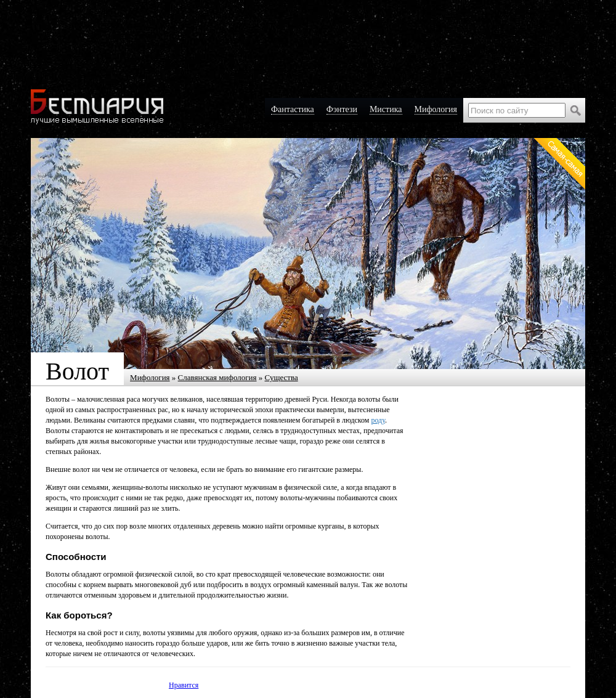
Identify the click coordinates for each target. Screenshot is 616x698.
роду (378, 420)
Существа (282, 377)
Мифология (150, 377)
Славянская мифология (217, 377)
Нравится (184, 685)
